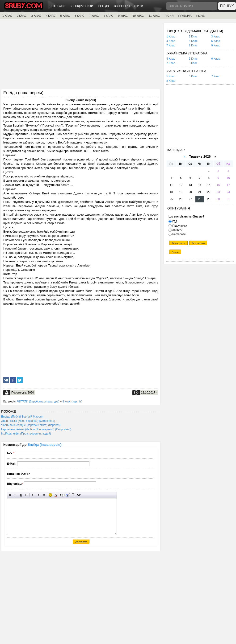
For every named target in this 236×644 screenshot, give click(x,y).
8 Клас (193, 45)
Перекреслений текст (26, 495)
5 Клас (193, 41)
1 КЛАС (7, 16)
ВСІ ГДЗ (104, 6)
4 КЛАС (51, 16)
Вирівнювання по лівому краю (33, 495)
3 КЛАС (36, 16)
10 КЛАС (138, 16)
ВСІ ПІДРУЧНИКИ (81, 6)
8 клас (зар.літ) (72, 402)
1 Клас (171, 37)
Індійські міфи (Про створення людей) (26, 434)
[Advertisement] (81, 56)
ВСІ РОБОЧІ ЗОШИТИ (129, 6)
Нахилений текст (15, 495)
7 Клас (171, 45)
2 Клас (193, 37)
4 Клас (171, 41)
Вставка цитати (68, 495)
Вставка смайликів (50, 495)
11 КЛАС (154, 16)
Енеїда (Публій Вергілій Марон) (22, 417)
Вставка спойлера (79, 495)
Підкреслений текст (21, 495)
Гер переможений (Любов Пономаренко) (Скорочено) (36, 429)
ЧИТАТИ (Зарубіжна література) (38, 402)
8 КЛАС (108, 16)
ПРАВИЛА (185, 16)
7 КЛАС (94, 16)
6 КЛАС (79, 16)
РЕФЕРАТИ (57, 6)
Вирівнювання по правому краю (44, 495)
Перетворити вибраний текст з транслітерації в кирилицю (73, 495)
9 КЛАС (123, 16)
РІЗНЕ (200, 16)
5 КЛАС (65, 16)
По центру (38, 495)
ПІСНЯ (169, 16)
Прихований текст (62, 495)
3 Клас (216, 37)
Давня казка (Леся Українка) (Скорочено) (28, 421)
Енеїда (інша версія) (45, 445)
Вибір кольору (56, 495)
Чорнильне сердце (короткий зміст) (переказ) (31, 425)
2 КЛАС (22, 16)
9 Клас (216, 45)
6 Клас (216, 41)
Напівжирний (10, 495)
